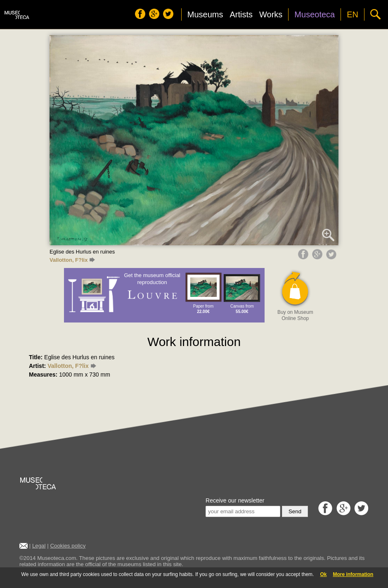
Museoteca (315, 14)
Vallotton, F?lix (72, 260)
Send (295, 511)
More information (353, 574)
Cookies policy (68, 546)
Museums (205, 14)
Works (271, 14)
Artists (241, 14)
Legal (39, 546)
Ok (323, 574)
